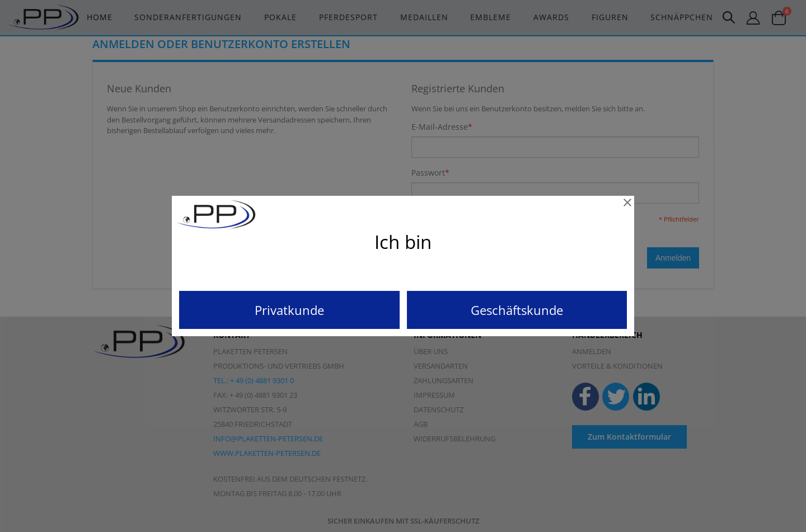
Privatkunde (289, 310)
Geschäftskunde (517, 310)
